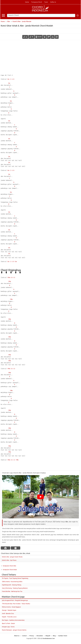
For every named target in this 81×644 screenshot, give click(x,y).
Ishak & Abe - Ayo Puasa (9, 560)
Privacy (32, 636)
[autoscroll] (39, 37)
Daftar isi (53, 2)
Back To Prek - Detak (8, 623)
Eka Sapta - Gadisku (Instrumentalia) (13, 620)
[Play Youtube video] (40, 497)
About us (17, 636)
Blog (54, 636)
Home (27, 2)
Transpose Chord (37, 2)
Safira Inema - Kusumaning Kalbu (12, 582)
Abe (9, 21)
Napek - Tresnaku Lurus (9, 617)
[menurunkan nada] (25, 37)
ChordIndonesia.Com (48, 638)
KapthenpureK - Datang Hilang (12, 585)
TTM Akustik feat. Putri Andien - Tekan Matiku (16, 604)
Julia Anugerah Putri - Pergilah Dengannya (15, 600)
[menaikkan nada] (31, 37)
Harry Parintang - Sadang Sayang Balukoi (15, 588)
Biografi (48, 636)
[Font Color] (57, 37)
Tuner (46, 2)
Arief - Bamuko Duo (8, 613)
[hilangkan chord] (45, 37)
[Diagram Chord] (49, 37)
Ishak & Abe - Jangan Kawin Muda (12, 557)
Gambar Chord (63, 636)
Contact (24, 636)
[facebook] (5, 548)
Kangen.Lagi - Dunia (8, 627)
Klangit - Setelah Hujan (9, 610)
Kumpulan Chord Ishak (10, 570)
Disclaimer (40, 636)
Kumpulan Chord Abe (9, 566)
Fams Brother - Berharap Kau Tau (12, 591)
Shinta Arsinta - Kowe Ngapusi (11, 607)
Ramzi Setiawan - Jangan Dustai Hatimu (14, 630)
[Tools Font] (53, 37)
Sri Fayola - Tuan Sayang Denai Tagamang (15, 578)
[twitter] (16, 548)
